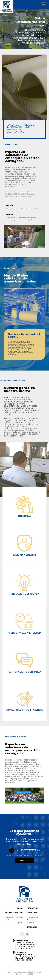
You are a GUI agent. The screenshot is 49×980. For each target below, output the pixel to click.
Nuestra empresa (32, 917)
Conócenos (32, 913)
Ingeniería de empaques (15, 917)
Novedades (32, 927)
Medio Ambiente (32, 920)
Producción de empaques (14, 920)
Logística (20, 923)
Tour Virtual (30, 923)
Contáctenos (25, 860)
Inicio (20, 908)
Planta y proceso (14, 913)
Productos (32, 908)
